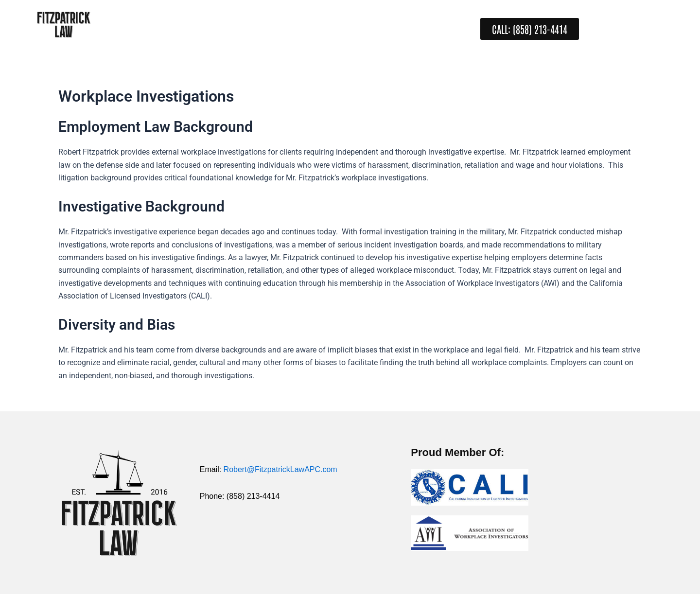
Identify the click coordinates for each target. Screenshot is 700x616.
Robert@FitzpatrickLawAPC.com (280, 469)
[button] (530, 29)
